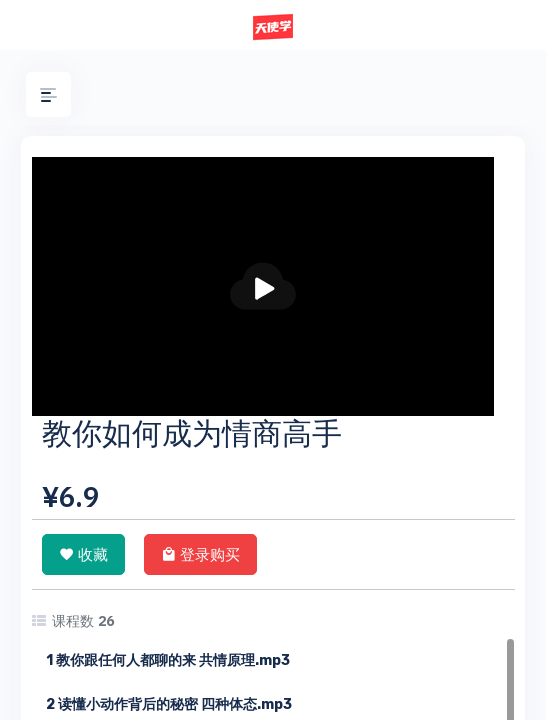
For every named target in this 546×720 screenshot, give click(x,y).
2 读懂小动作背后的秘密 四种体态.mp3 (169, 704)
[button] (48, 94)
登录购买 (200, 554)
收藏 (83, 554)
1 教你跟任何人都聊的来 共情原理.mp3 (168, 660)
